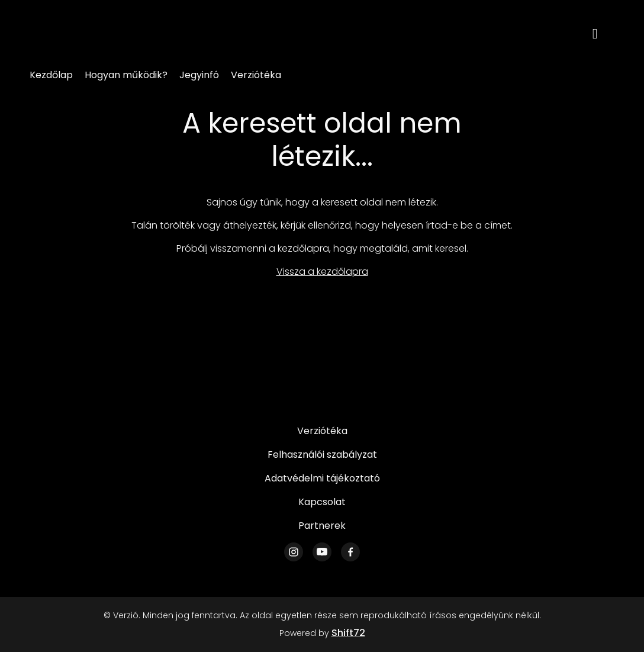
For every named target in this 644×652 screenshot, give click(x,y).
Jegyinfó (199, 75)
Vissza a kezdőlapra (322, 272)
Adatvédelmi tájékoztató (322, 478)
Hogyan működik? (126, 75)
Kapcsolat (322, 502)
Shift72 (348, 633)
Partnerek (322, 526)
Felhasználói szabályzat (322, 455)
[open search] (604, 32)
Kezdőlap (51, 75)
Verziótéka (256, 75)
